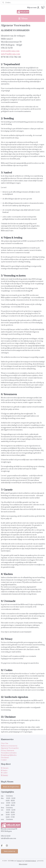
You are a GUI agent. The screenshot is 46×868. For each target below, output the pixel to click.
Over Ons (5, 743)
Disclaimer (5, 758)
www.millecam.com (10, 51)
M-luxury (4, 775)
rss (23, 861)
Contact (4, 760)
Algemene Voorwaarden (10, 748)
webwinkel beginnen (30, 861)
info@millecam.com (10, 54)
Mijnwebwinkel (23, 864)
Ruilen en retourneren (9, 746)
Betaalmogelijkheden (9, 755)
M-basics (4, 770)
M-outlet (4, 773)
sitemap (19, 861)
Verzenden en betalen (9, 753)
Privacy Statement (7, 750)
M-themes (5, 768)
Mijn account (33, 8)
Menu (23, 18)
